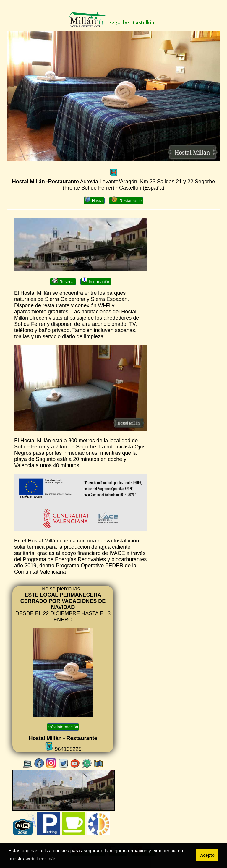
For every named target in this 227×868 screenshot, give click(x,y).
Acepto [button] (207, 855)
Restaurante (126, 200)
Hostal (94, 200)
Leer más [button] (47, 859)
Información (96, 281)
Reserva (63, 281)
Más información (63, 727)
